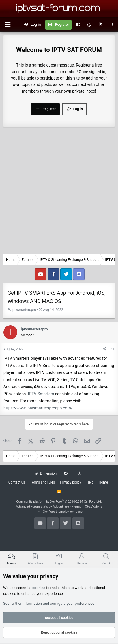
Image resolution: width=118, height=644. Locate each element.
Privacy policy (71, 482)
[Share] (105, 349)
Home (103, 482)
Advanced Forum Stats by (59, 506)
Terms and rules (42, 482)
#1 (113, 349)
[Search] (112, 25)
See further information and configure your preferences (49, 603)
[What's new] (100, 25)
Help (90, 482)
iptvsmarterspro (24, 310)
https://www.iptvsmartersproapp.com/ (38, 408)
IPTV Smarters (41, 394)
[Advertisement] (59, 192)
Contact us (17, 482)
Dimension (46, 473)
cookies (39, 587)
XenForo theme (54, 512)
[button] (8, 25)
